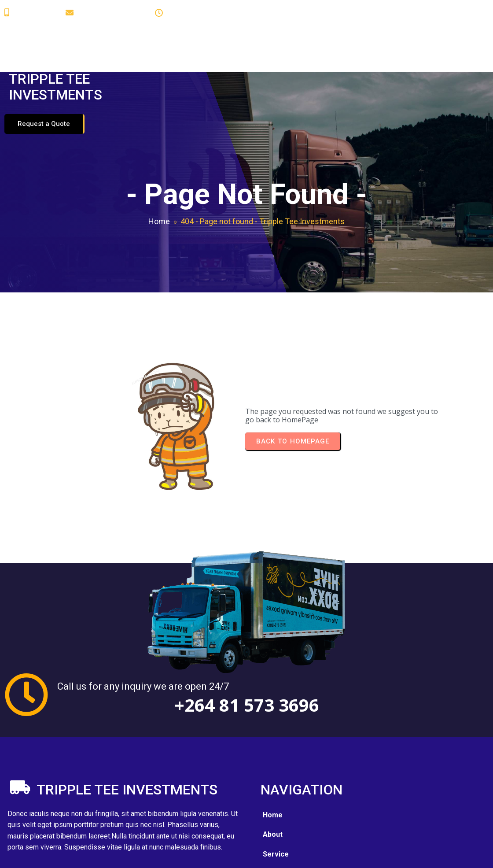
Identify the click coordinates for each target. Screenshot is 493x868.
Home (159, 194)
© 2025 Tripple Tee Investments (66, 855)
